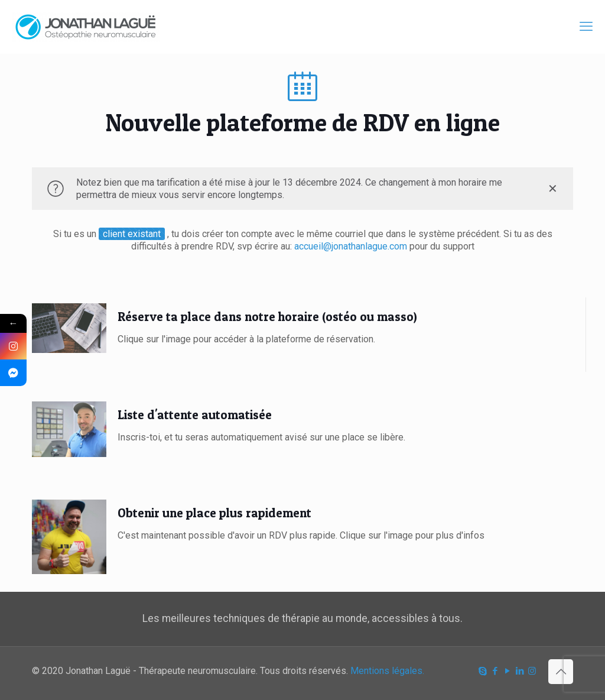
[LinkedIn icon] (520, 671)
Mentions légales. (387, 671)
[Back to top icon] (561, 672)
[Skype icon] (482, 671)
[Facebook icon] (495, 671)
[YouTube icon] (507, 671)
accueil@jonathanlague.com (352, 246)
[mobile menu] (586, 27)
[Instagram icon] (532, 671)
